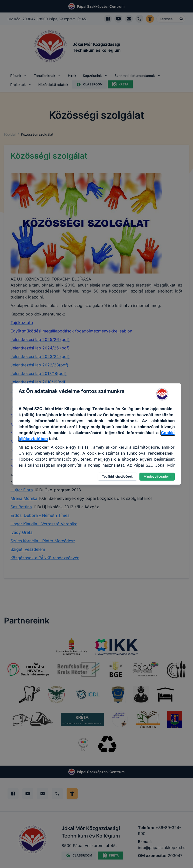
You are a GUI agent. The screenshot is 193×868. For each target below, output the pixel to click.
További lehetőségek (117, 476)
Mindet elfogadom (157, 476)
